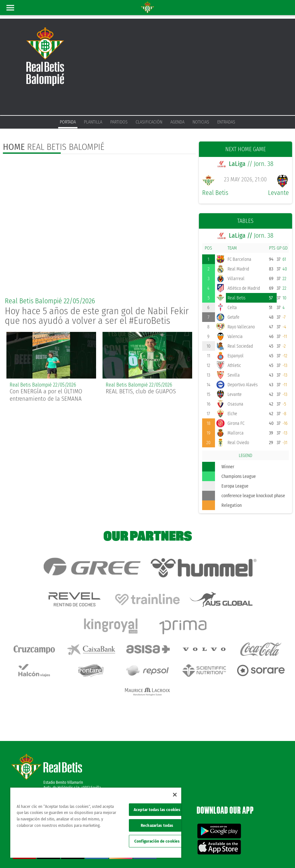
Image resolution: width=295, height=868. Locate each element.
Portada (68, 122)
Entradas (226, 122)
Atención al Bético (58, 756)
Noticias (201, 122)
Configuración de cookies (157, 841)
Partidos (119, 122)
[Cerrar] (175, 795)
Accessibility (243, 853)
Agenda (177, 122)
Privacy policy (202, 853)
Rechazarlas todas (157, 825)
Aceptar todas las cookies (157, 810)
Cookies (223, 853)
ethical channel (269, 853)
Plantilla (93, 122)
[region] (96, 823)
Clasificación (149, 122)
